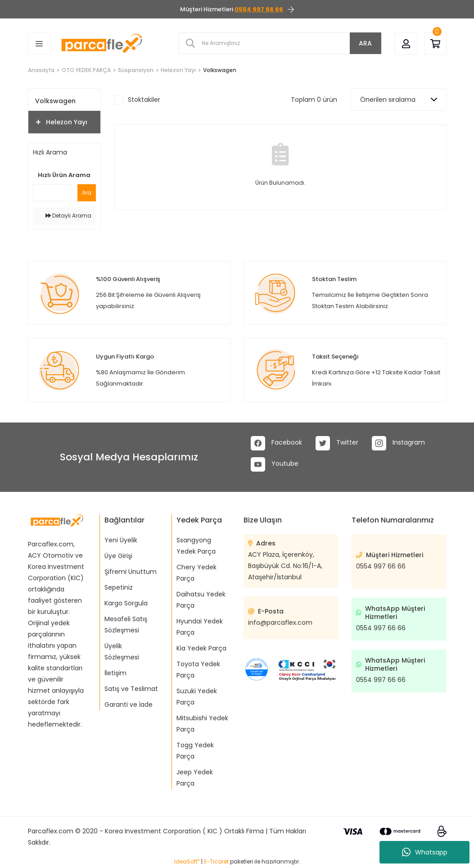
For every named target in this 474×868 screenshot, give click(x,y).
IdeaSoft (187, 861)
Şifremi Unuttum (131, 572)
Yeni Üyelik (121, 540)
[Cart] (435, 43)
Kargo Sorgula (126, 603)
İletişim (115, 673)
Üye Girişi (118, 556)
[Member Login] (406, 43)
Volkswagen (220, 70)
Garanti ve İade (129, 704)
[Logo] (102, 43)
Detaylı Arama (68, 216)
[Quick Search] (52, 193)
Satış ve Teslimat (131, 689)
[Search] (280, 43)
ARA (365, 43)
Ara (87, 193)
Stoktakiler (144, 100)
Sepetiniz (119, 587)
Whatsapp (425, 852)
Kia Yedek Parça (201, 648)
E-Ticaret (216, 861)
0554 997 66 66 (381, 566)
